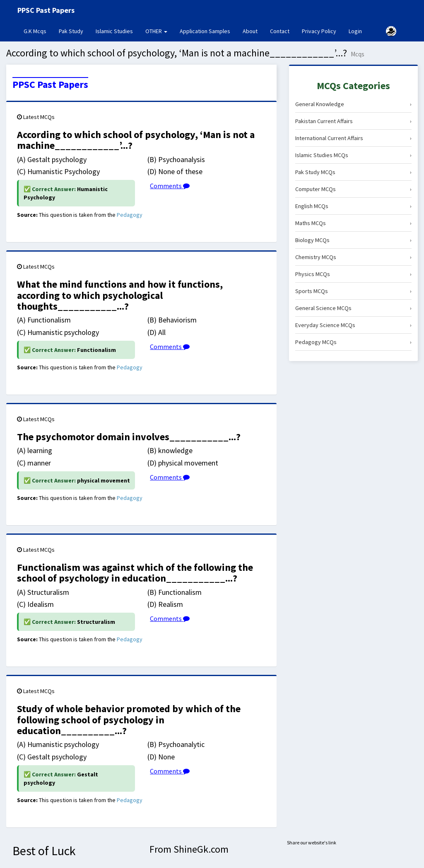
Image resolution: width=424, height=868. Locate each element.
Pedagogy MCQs (353, 342)
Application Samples (205, 31)
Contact (280, 31)
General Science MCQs (353, 308)
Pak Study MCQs (353, 172)
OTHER (156, 31)
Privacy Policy (319, 31)
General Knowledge (353, 104)
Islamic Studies (114, 31)
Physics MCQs (353, 274)
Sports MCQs (353, 291)
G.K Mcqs (38, 31)
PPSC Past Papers (50, 85)
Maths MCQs (353, 223)
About (250, 31)
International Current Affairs (353, 138)
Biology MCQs (353, 240)
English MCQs (353, 206)
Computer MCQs (353, 189)
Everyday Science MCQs (353, 325)
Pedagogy (130, 215)
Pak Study (71, 31)
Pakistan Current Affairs (353, 121)
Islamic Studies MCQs (353, 155)
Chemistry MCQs (353, 257)
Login (355, 31)
